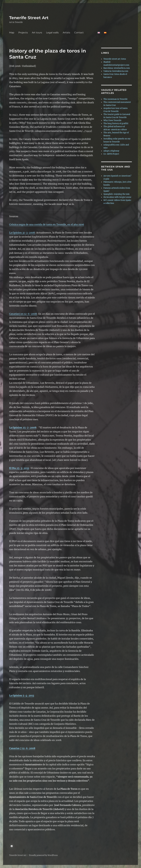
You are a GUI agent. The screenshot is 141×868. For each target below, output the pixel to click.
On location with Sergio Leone (117, 197)
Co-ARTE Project (111, 154)
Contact (84, 33)
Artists (66, 33)
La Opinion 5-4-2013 (22, 695)
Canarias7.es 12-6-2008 (23, 314)
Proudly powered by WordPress (43, 855)
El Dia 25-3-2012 (19, 468)
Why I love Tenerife (112, 120)
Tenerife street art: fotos (115, 59)
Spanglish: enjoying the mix (116, 194)
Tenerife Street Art (29, 18)
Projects (23, 33)
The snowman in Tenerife (115, 99)
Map (12, 33)
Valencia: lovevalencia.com (116, 71)
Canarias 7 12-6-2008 (22, 748)
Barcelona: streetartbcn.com (117, 68)
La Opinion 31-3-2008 (22, 233)
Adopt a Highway (111, 151)
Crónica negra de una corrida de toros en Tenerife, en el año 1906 (47, 224)
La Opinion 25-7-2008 (23, 427)
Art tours (37, 33)
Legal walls (52, 33)
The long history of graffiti (116, 123)
